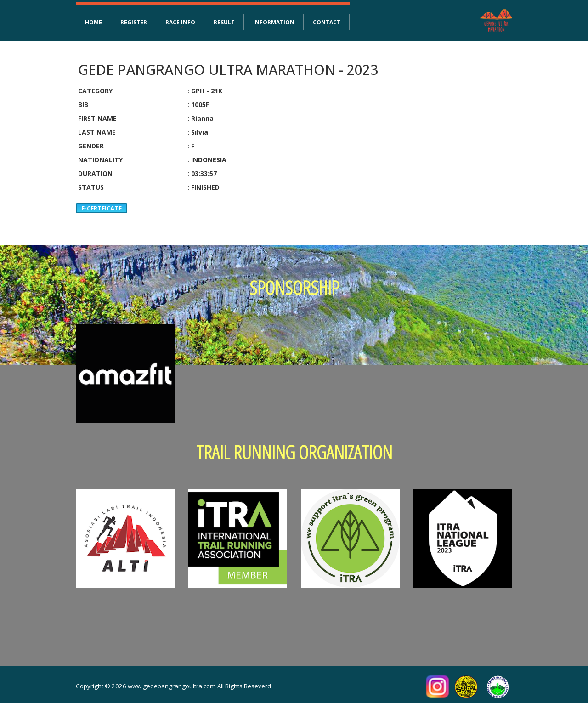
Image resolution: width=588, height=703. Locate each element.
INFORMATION (274, 22)
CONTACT (327, 22)
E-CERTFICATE (102, 208)
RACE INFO (180, 22)
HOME (93, 22)
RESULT (224, 22)
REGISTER (134, 22)
